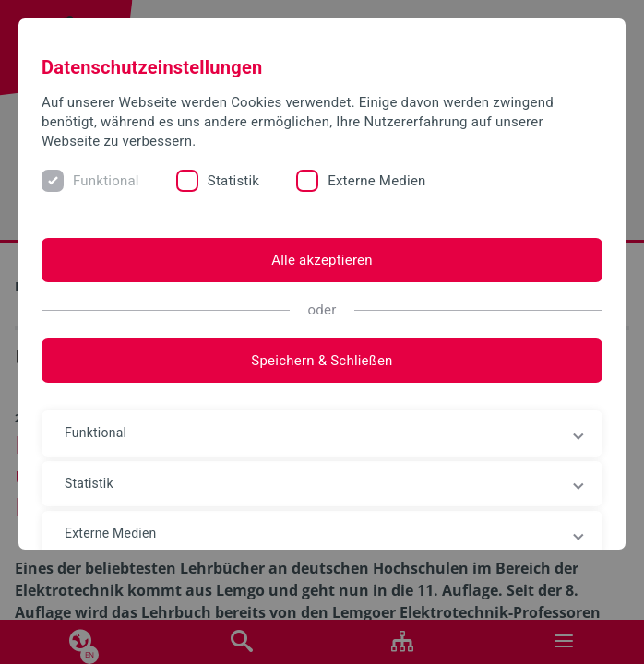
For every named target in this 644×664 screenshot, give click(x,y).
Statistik (233, 181)
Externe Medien (376, 181)
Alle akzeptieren (322, 260)
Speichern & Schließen (322, 361)
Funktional (106, 181)
